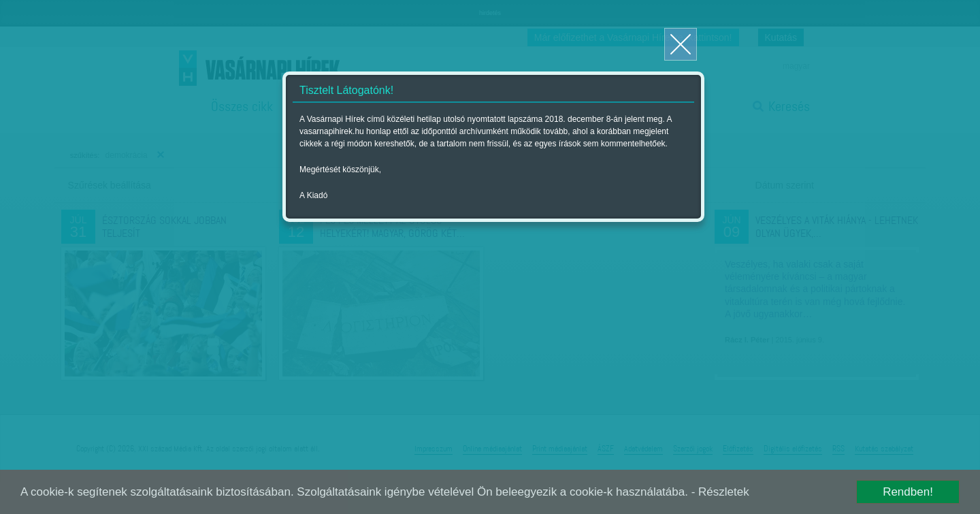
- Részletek (720, 492)
